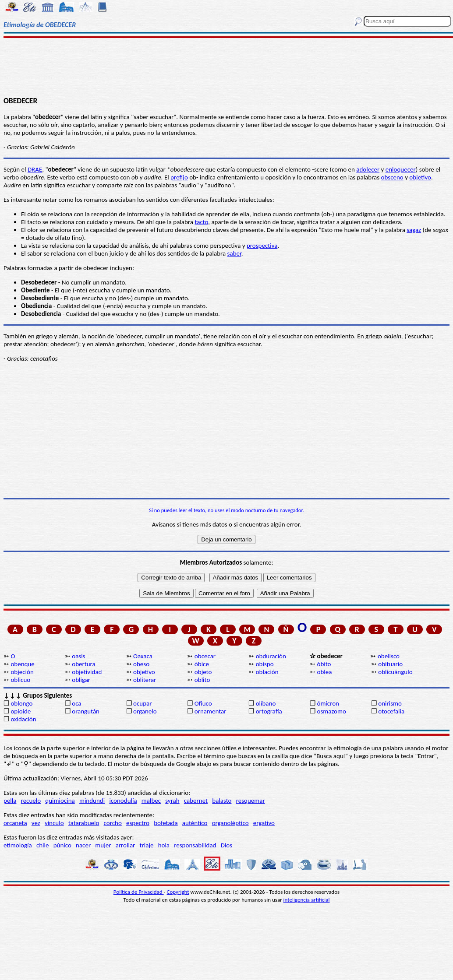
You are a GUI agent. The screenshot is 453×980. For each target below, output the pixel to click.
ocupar (142, 703)
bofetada (166, 823)
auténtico (195, 823)
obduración (271, 656)
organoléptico (230, 823)
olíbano (266, 703)
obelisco (389, 656)
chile (43, 845)
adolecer (368, 169)
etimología (18, 845)
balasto (222, 801)
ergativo (264, 823)
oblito (202, 680)
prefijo (179, 177)
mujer (103, 845)
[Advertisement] (227, 67)
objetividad (87, 672)
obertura (84, 664)
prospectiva (262, 246)
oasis (78, 656)
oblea (324, 672)
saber (234, 253)
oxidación (23, 719)
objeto (203, 672)
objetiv (418, 177)
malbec (151, 801)
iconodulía (123, 801)
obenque (22, 664)
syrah (172, 801)
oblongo (21, 703)
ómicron (328, 703)
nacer (83, 845)
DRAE (35, 169)
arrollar (126, 845)
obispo (265, 664)
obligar (81, 680)
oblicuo (20, 680)
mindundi (92, 801)
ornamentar (211, 711)
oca (76, 703)
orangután (86, 711)
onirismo (390, 703)
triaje (147, 845)
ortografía (269, 711)
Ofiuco (203, 703)
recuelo (31, 801)
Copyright (178, 892)
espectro (138, 823)
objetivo (144, 672)
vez (36, 823)
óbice (202, 664)
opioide (21, 711)
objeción (22, 672)
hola (164, 845)
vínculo (54, 823)
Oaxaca (143, 656)
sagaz (414, 230)
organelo (145, 711)
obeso (141, 664)
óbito (324, 664)
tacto (201, 222)
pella (10, 801)
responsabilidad (195, 845)
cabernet (196, 801)
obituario (390, 664)
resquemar (251, 801)
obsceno (392, 177)
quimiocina (60, 801)
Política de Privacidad (139, 892)
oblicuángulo (395, 672)
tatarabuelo (84, 823)
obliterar (145, 680)
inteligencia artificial (307, 900)
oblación (267, 672)
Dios (226, 845)
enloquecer (401, 169)
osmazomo (331, 711)
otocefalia (391, 711)
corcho (113, 823)
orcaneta (15, 823)
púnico (62, 845)
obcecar (205, 656)
